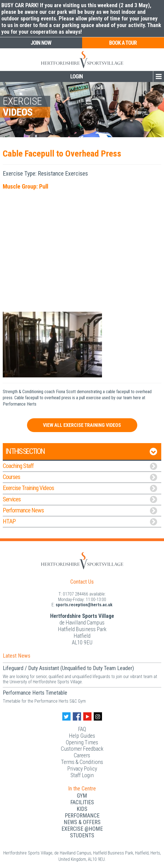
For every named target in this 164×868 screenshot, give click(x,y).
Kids (82, 809)
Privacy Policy (82, 769)
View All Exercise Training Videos (82, 425)
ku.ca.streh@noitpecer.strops (84, 605)
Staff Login (82, 775)
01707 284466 (76, 594)
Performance (82, 816)
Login (76, 76)
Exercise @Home (82, 829)
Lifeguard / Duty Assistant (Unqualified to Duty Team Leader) (68, 668)
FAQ (82, 729)
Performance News (80, 511)
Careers (82, 755)
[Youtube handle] (87, 716)
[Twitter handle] (66, 716)
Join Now (41, 43)
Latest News (17, 656)
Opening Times (82, 742)
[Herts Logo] (82, 560)
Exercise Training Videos (80, 488)
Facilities (82, 802)
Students (82, 835)
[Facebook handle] (77, 716)
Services (80, 500)
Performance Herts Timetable (35, 693)
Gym (82, 796)
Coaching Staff (80, 466)
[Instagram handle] (98, 716)
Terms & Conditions (82, 762)
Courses (80, 477)
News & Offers (82, 822)
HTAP (80, 522)
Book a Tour (123, 43)
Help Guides (82, 736)
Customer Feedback (82, 749)
